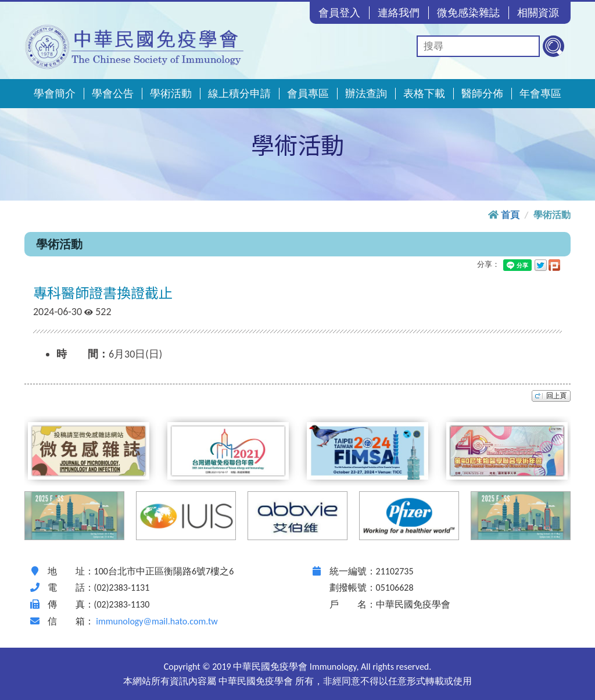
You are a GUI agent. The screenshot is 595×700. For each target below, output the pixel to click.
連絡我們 (399, 13)
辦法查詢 (366, 94)
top (551, 396)
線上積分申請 (239, 94)
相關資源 (538, 13)
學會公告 (113, 94)
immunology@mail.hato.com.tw (157, 621)
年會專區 (540, 94)
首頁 (510, 215)
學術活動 (171, 94)
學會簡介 (55, 94)
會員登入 (339, 13)
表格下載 (424, 94)
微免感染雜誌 (468, 13)
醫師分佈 (482, 94)
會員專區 (308, 94)
